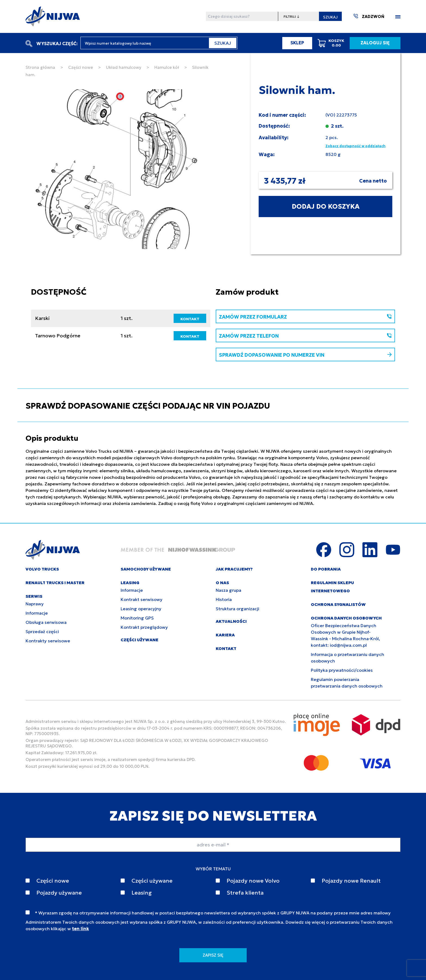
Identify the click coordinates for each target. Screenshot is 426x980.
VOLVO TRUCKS (42, 569)
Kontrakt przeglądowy (144, 627)
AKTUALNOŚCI (231, 621)
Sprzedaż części (42, 631)
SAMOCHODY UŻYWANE (146, 569)
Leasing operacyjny (141, 609)
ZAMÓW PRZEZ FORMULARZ (305, 317)
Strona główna (40, 67)
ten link (80, 929)
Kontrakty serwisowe (48, 641)
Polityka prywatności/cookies (342, 670)
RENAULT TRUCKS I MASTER (55, 583)
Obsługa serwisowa (46, 622)
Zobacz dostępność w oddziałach (355, 146)
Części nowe (81, 67)
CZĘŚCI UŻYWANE (140, 640)
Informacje (37, 613)
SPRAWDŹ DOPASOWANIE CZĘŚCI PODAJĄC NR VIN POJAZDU (148, 406)
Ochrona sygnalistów (338, 604)
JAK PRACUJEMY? (234, 569)
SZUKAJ (330, 17)
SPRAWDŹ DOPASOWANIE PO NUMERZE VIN (305, 355)
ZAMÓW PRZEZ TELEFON (305, 336)
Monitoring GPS (137, 618)
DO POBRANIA (326, 569)
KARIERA (225, 635)
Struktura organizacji (237, 609)
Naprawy (35, 604)
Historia (224, 599)
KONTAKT (190, 319)
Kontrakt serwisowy (142, 599)
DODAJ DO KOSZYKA (326, 207)
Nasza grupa (228, 590)
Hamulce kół (167, 67)
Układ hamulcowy (124, 67)
